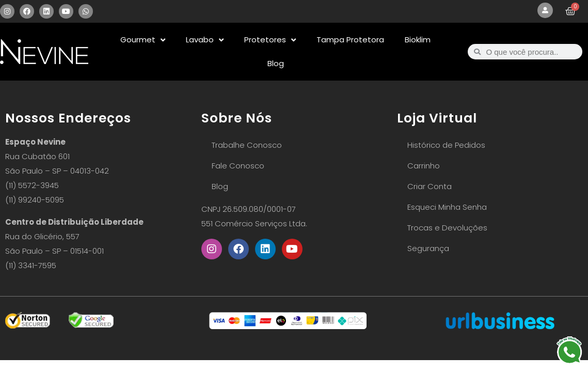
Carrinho (424, 166)
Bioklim (418, 40)
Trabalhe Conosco (247, 145)
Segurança (428, 248)
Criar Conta (430, 186)
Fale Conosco (238, 166)
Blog (276, 63)
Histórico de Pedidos (446, 145)
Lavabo (205, 40)
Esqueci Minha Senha (447, 207)
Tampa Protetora (350, 40)
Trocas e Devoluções (447, 228)
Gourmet (143, 40)
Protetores (270, 40)
